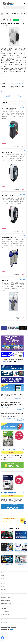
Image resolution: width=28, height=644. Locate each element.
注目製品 (7, 14)
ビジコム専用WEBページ (5, 609)
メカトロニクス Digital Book (6, 595)
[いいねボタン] (10, 20)
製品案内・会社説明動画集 (6, 600)
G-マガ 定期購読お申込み (5, 617)
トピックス (3, 587)
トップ (2, 573)
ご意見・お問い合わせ (5, 612)
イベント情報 (3, 589)
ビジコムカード (4, 606)
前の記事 (8, 96)
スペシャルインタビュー (5, 581)
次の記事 (20, 96)
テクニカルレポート (4, 584)
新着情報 (3, 575)
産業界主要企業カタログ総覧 (6, 603)
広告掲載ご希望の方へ (5, 614)
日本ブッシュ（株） (16, 84)
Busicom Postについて (5, 592)
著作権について (4, 620)
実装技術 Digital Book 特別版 (6, 598)
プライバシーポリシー (5, 623)
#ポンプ (3, 91)
